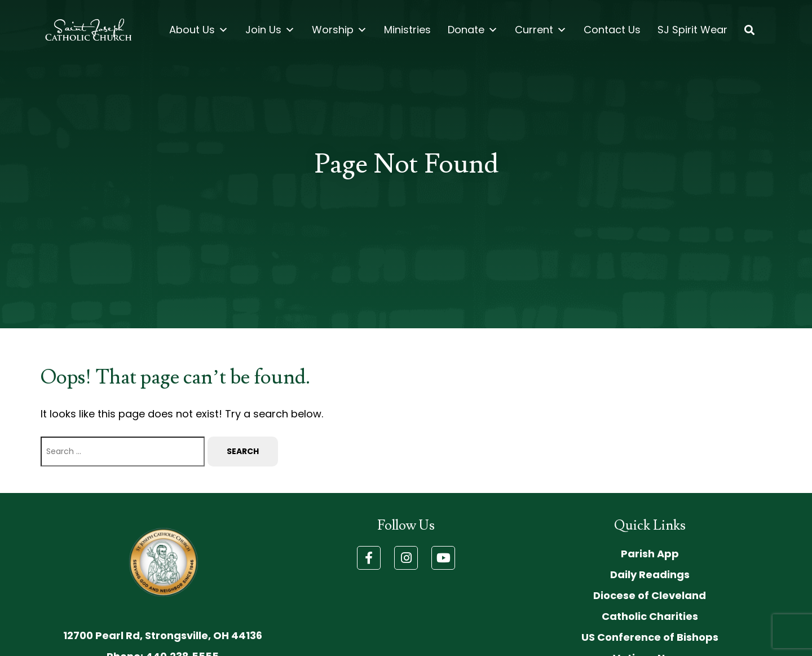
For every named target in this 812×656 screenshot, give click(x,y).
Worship (339, 30)
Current (541, 30)
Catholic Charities (650, 616)
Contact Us (612, 30)
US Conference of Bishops (650, 637)
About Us (199, 30)
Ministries (407, 30)
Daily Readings (650, 574)
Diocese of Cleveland (650, 595)
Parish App (650, 554)
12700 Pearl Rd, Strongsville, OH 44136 (163, 635)
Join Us (270, 30)
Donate (473, 30)
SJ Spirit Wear (692, 30)
